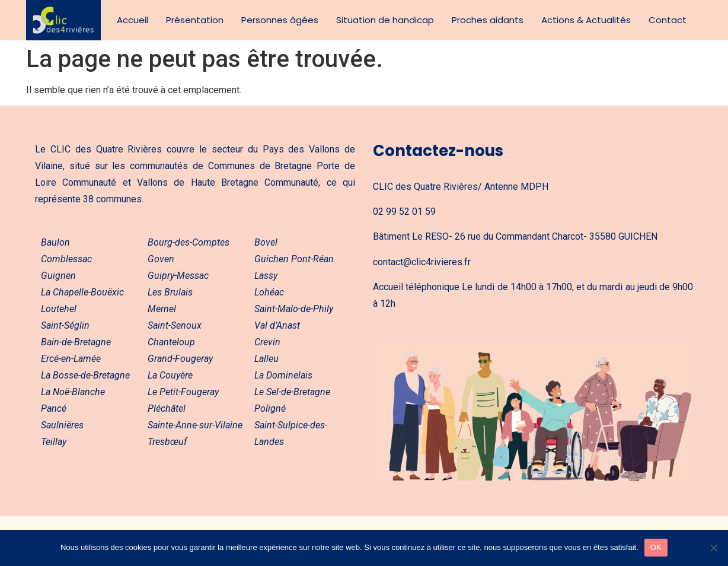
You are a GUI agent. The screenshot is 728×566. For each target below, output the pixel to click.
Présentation (195, 20)
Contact (668, 20)
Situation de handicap (385, 20)
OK (656, 547)
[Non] (713, 548)
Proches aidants (488, 20)
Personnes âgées (280, 20)
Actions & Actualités (586, 20)
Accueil (132, 20)
